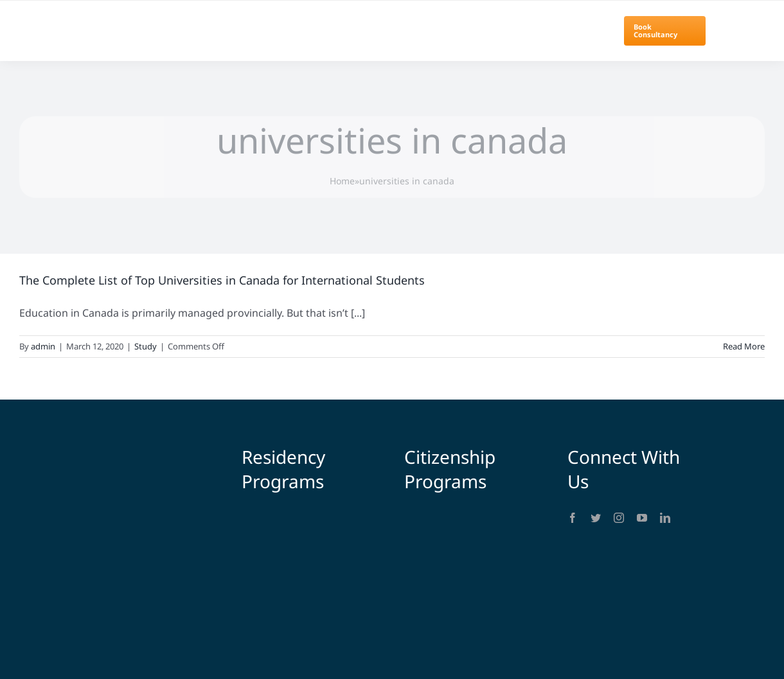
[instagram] (619, 518)
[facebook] (573, 518)
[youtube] (642, 518)
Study (146, 346)
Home (342, 181)
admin (43, 346)
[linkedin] (665, 518)
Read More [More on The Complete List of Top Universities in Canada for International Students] (744, 346)
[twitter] (596, 518)
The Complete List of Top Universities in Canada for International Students (222, 280)
